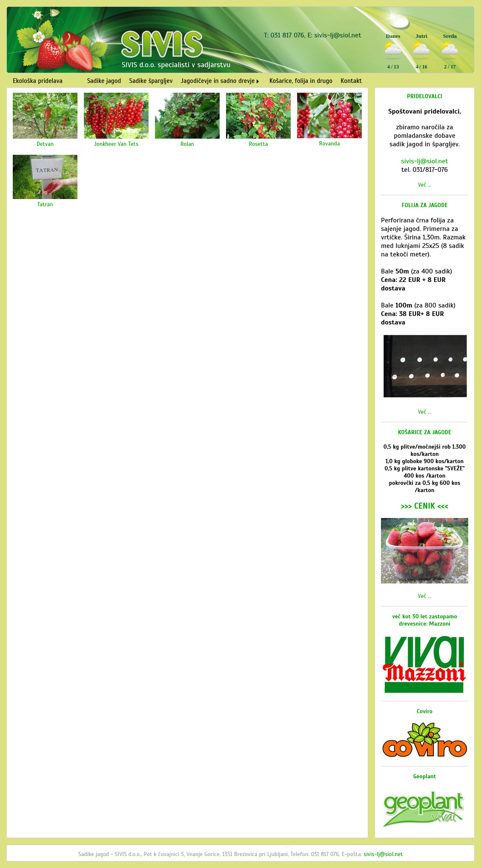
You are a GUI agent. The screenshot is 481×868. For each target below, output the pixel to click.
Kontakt (351, 81)
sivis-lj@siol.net (338, 35)
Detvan (45, 144)
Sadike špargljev (151, 81)
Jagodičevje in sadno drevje (218, 81)
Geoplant (425, 776)
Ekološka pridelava (38, 81)
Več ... (425, 185)
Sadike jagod (104, 81)
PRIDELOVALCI (425, 96)
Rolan (187, 144)
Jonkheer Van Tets (116, 144)
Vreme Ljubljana (448, 76)
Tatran (45, 204)
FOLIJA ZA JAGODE (425, 205)
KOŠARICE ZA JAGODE (425, 432)
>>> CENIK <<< (425, 506)
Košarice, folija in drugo (301, 81)
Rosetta (258, 144)
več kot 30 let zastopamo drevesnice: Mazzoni (424, 620)
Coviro (425, 711)
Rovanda (330, 144)
